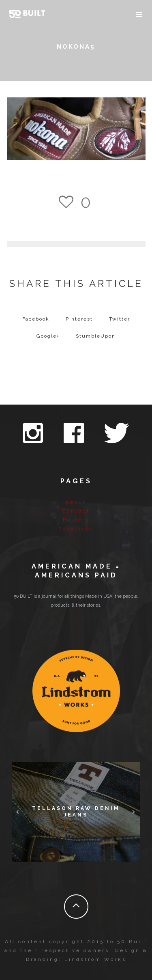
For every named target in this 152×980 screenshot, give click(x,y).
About (76, 502)
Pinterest (79, 319)
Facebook (36, 319)
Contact (76, 511)
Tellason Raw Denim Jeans (76, 812)
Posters (76, 520)
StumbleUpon (96, 336)
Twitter (120, 319)
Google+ (48, 336)
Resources (76, 529)
